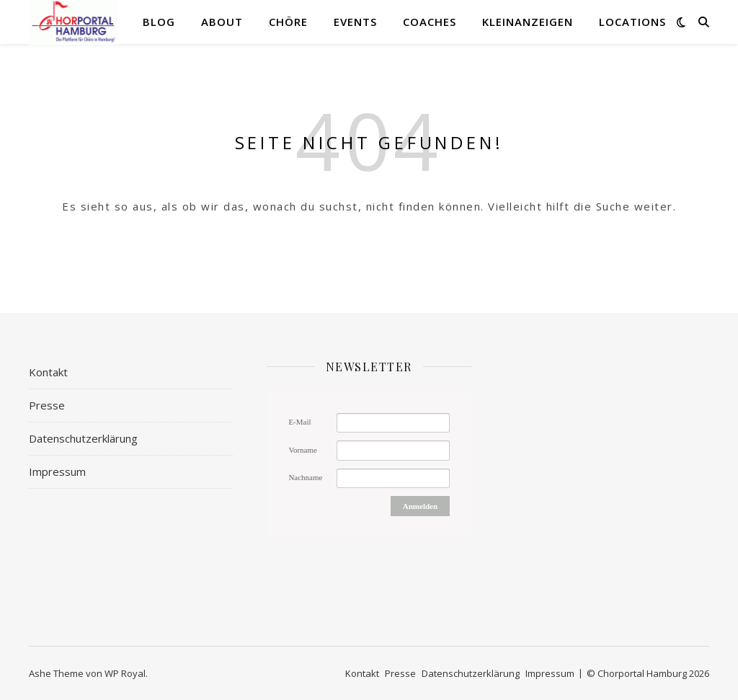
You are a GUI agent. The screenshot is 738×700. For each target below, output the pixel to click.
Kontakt (48, 372)
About (222, 22)
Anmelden (420, 506)
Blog (159, 22)
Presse (47, 405)
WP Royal (125, 673)
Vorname (303, 450)
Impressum (57, 471)
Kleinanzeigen (528, 22)
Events (355, 22)
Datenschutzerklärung (83, 438)
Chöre (288, 22)
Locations (632, 22)
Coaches (430, 22)
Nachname (305, 477)
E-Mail (299, 422)
